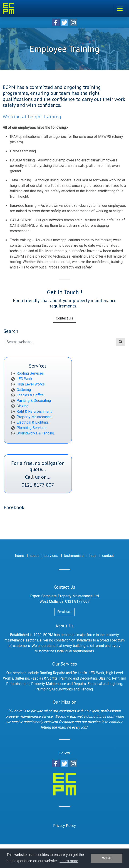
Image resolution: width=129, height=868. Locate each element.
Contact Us (64, 318)
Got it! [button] (107, 858)
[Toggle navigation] (120, 9)
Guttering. (24, 390)
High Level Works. (31, 384)
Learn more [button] (69, 861)
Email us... (65, 612)
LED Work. (25, 379)
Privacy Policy (64, 826)
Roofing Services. (31, 373)
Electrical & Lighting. (33, 422)
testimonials (74, 556)
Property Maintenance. (34, 417)
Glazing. (23, 406)
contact (108, 556)
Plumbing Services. (32, 428)
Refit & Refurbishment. (34, 411)
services (51, 556)
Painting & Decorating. (34, 401)
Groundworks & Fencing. (36, 433)
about (34, 556)
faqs (93, 556)
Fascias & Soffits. (30, 395)
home (20, 556)
